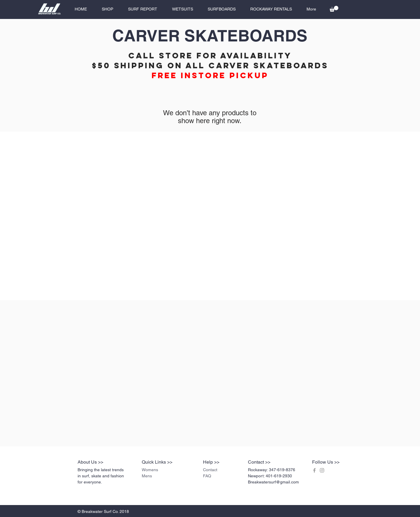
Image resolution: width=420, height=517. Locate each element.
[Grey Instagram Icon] (322, 470)
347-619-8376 (282, 470)
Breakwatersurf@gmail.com (273, 482)
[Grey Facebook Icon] (314, 470)
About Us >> (90, 462)
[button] (334, 9)
